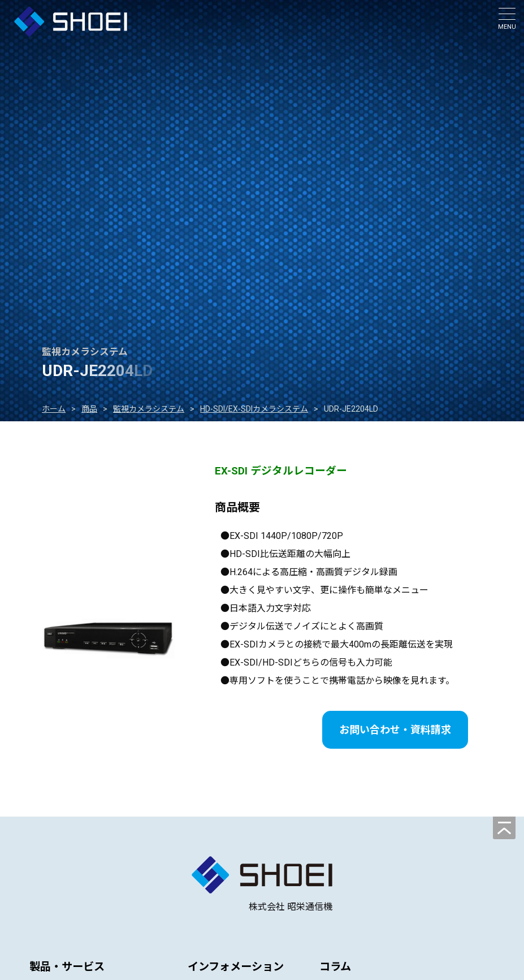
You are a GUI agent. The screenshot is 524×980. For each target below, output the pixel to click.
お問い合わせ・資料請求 (395, 730)
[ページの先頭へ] (504, 828)
